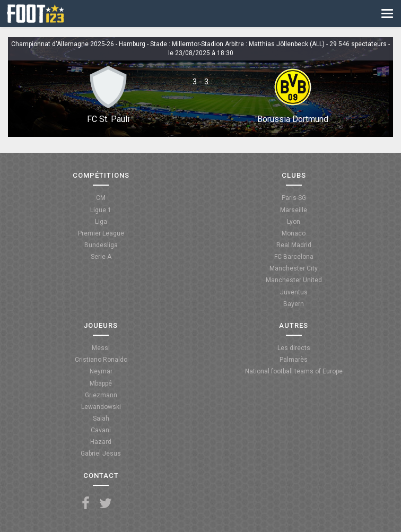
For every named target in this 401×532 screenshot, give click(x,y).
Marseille (294, 210)
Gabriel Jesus (101, 453)
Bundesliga (101, 245)
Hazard (101, 442)
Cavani (101, 430)
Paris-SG (294, 198)
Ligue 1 (101, 210)
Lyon (294, 222)
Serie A (101, 257)
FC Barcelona (294, 257)
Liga (101, 222)
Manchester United (294, 280)
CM (101, 198)
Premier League (101, 233)
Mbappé (101, 383)
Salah (101, 418)
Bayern (294, 304)
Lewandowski (101, 407)
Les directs (294, 348)
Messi (101, 348)
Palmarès (294, 360)
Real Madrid (294, 245)
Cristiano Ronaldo (101, 360)
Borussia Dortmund (293, 119)
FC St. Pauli (108, 119)
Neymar (101, 371)
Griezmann (101, 395)
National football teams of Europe (294, 371)
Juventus (294, 292)
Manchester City (294, 268)
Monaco (294, 233)
